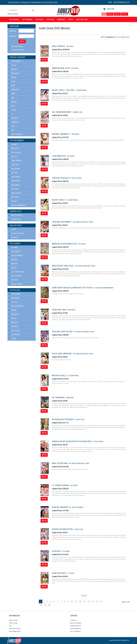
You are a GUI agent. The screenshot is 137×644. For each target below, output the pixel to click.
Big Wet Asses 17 (59, 200)
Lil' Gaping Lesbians (61, 485)
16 (97, 601)
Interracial (14, 122)
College (13, 110)
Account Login (82, 19)
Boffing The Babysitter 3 (63, 529)
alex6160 (13, 302)
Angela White (15, 169)
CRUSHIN (13, 339)
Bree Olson (14, 197)
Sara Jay (13, 157)
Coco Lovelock (15, 152)
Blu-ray (13, 229)
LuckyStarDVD (15, 294)
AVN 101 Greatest (16, 215)
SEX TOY (117, 14)
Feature (13, 77)
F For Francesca (59, 156)
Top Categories (14, 19)
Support (71, 19)
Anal (12, 98)
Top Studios (39, 19)
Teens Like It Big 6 (60, 310)
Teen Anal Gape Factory (63, 332)
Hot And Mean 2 (59, 397)
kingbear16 (14, 326)
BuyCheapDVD (15, 335)
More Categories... (16, 134)
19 (45, 605)
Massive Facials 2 (60, 375)
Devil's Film (80, 420)
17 (101, 601)
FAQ (10, 626)
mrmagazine (14, 298)
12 (80, 601)
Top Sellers (50, 19)
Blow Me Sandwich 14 (61, 507)
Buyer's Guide (13, 620)
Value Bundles (15, 61)
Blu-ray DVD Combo (16, 233)
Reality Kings (15, 251)
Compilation (14, 73)
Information (61, 19)
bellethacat (14, 331)
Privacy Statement (75, 629)
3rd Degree (75, 134)
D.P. (11, 114)
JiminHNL (13, 310)
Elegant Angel (81, 90)
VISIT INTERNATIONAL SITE (121, 2)
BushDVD (13, 318)
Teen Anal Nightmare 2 (62, 222)
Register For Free (17, 46)
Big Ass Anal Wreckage (62, 354)
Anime (12, 94)
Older (12, 126)
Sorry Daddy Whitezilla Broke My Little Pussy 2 (73, 288)
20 (49, 605)
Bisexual (13, 102)
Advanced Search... (13, 14)
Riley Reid (13, 173)
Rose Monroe (15, 185)
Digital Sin (14, 280)
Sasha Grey (14, 165)
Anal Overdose (59, 46)
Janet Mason (15, 177)
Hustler (13, 268)
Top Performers (27, 19)
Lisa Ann (13, 144)
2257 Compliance (75, 631)
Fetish (12, 82)
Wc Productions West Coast (83, 222)
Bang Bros (14, 260)
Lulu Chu (13, 201)
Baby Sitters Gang (60, 463)
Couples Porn (15, 219)
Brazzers (13, 264)
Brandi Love (14, 148)
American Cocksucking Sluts (65, 244)
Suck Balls (57, 551)
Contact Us (73, 620)
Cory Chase (14, 189)
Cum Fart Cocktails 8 (61, 178)
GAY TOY (125, 14)
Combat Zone (77, 112)
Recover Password (18, 50)
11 (76, 601)
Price (119, 37)
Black (12, 106)
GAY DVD (110, 14)
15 (93, 601)
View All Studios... (16, 284)
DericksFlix (14, 314)
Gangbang (14, 118)
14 (89, 601)
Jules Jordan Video (17, 272)
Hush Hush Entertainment (104, 288)
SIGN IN (22, 41)
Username (13, 31)
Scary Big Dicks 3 (59, 573)
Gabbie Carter (15, 193)
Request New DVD (76, 626)
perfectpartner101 (17, 306)
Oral (12, 130)
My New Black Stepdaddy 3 (64, 419)
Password (13, 36)
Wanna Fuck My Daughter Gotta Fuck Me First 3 (73, 441)
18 (41, 605)
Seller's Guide (13, 623)
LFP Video (71, 573)
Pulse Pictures (76, 178)
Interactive (14, 90)
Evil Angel (14, 247)
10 (72, 601)
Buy (44, 60)
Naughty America (16, 256)
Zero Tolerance (16, 276)
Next (84, 596)
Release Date (125, 37)
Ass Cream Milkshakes (62, 112)
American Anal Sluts (61, 68)
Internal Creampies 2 (61, 134)
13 (84, 601)
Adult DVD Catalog (15, 629)
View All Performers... (18, 205)
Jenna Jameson (15, 161)
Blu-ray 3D (14, 237)
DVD (104, 14)
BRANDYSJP (14, 322)
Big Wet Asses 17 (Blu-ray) (64, 90)
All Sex (13, 65)
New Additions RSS (15, 631)
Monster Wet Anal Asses (63, 266)
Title (115, 37)
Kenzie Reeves (15, 181)
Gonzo (12, 86)
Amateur (13, 69)
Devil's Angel (99, 442)
